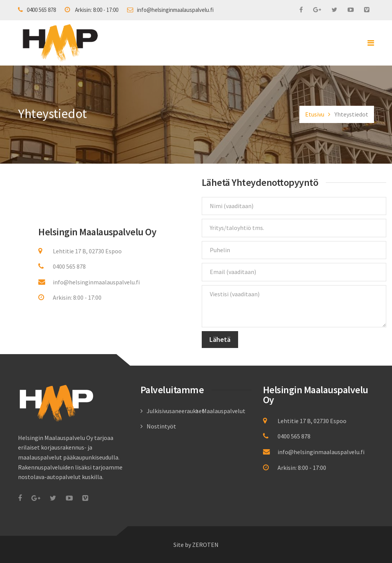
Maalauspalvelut (224, 411)
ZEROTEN (205, 545)
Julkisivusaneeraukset (176, 411)
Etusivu (315, 114)
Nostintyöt (161, 426)
